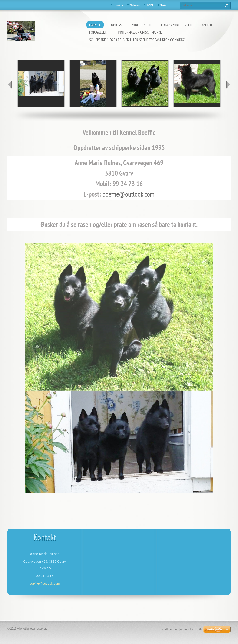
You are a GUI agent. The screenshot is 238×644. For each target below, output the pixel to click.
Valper (207, 25)
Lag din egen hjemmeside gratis (181, 629)
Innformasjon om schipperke (140, 32)
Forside (95, 25)
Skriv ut (165, 5)
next (228, 85)
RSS (150, 5)
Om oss (116, 25)
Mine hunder (141, 25)
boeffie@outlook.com (129, 194)
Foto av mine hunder (176, 25)
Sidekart (135, 5)
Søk (226, 5)
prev (10, 85)
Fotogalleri (98, 32)
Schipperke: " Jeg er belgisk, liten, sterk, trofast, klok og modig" (137, 40)
